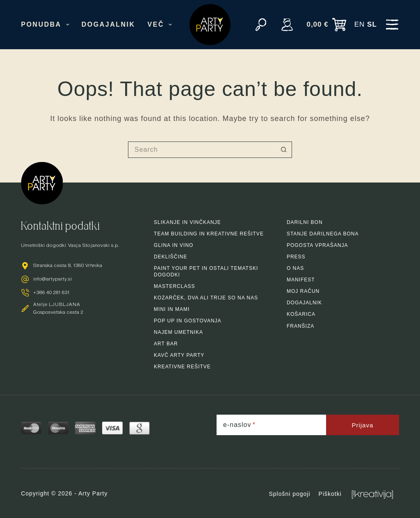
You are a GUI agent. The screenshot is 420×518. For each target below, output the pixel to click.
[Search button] (284, 150)
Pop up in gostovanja (188, 321)
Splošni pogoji (289, 494)
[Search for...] (202, 150)
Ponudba (47, 25)
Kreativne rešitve (182, 367)
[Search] (261, 25)
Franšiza (300, 326)
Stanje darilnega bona (323, 234)
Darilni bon (305, 222)
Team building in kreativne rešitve (209, 234)
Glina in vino (173, 245)
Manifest (301, 280)
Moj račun (303, 291)
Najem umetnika (178, 332)
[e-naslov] (271, 425)
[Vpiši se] (287, 25)
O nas (295, 268)
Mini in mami (172, 309)
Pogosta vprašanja (317, 245)
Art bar (166, 344)
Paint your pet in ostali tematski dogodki (206, 272)
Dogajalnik (108, 24)
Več (162, 25)
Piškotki (330, 494)
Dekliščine (170, 257)
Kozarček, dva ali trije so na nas (206, 298)
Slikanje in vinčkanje (187, 222)
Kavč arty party (179, 355)
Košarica (301, 314)
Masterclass (174, 286)
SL (372, 24)
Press (296, 257)
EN (360, 24)
